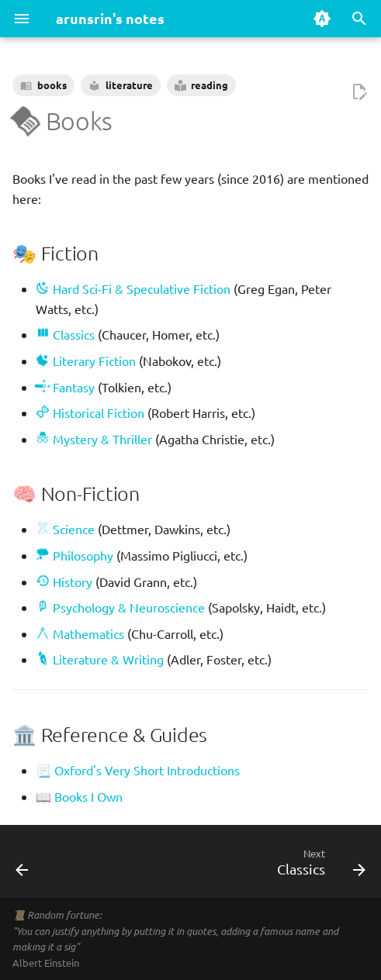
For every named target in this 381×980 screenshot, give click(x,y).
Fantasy (65, 387)
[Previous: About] (23, 866)
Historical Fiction (90, 412)
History (64, 581)
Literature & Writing (102, 659)
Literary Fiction (86, 361)
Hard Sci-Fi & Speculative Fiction (133, 288)
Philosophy (74, 555)
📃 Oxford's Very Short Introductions (138, 770)
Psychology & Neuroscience (123, 607)
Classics (65, 334)
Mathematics (80, 633)
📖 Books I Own (79, 796)
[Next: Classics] (319, 866)
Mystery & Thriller (94, 439)
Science (65, 529)
